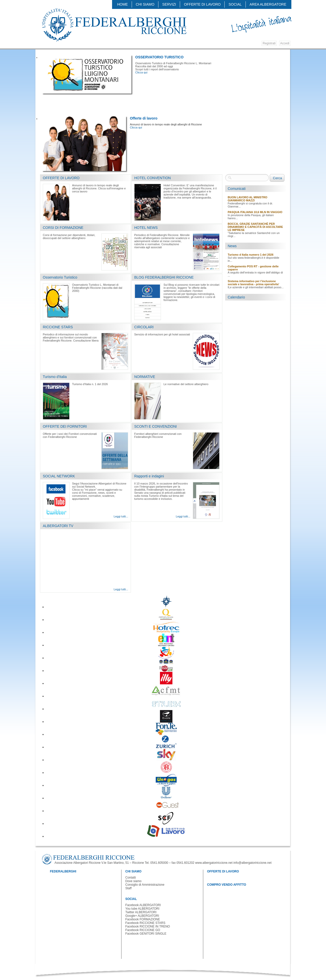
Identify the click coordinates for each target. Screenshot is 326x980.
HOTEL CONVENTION (152, 178)
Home (123, 4)
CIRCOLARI (144, 327)
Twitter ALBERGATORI (141, 912)
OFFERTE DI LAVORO (202, 4)
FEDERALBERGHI (63, 871)
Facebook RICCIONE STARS (145, 923)
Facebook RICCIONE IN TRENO (148, 926)
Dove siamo (133, 881)
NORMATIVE (145, 377)
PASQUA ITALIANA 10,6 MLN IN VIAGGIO (255, 212)
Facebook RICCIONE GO (143, 930)
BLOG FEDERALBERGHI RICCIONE (164, 277)
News (232, 246)
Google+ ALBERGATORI (142, 916)
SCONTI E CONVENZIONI (155, 426)
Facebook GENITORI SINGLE (146, 934)
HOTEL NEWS (146, 228)
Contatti (131, 878)
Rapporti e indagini (149, 476)
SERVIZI (169, 4)
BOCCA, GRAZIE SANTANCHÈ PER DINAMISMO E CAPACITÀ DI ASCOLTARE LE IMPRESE (255, 227)
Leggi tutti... (121, 516)
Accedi (285, 43)
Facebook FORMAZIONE (143, 919)
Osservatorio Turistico (60, 277)
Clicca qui (141, 72)
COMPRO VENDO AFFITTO (227, 885)
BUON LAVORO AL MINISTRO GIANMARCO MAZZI (248, 199)
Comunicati (237, 189)
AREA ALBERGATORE (268, 4)
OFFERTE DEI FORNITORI (65, 426)
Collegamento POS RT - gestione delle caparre (253, 268)
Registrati (269, 43)
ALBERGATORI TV (58, 526)
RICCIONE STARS (58, 327)
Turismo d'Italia (55, 377)
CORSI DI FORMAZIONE (63, 228)
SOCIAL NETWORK (59, 476)
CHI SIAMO (145, 4)
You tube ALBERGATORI (142, 909)
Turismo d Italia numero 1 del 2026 (251, 255)
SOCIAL (235, 4)
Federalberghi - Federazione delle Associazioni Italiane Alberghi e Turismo (114, 25)
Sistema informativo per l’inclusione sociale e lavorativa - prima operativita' (253, 283)
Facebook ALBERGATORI (143, 905)
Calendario (236, 297)
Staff (128, 888)
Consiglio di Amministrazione (145, 885)
